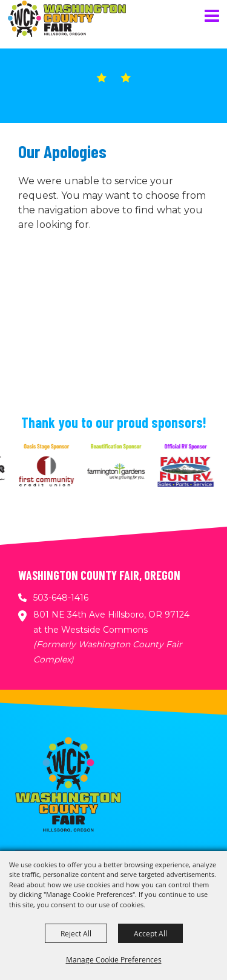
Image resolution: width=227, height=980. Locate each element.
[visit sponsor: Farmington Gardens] (119, 473)
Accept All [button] (150, 933)
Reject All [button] (76, 933)
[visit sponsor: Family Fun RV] (189, 473)
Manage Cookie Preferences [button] (114, 959)
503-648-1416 (61, 598)
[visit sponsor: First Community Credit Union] (49, 473)
